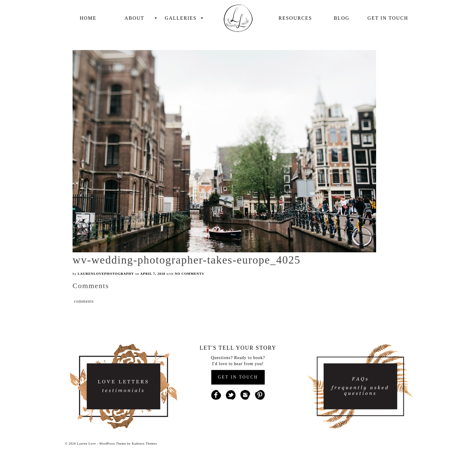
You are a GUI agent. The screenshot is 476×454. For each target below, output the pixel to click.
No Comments (189, 274)
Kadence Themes (144, 444)
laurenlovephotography (106, 274)
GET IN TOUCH (238, 377)
